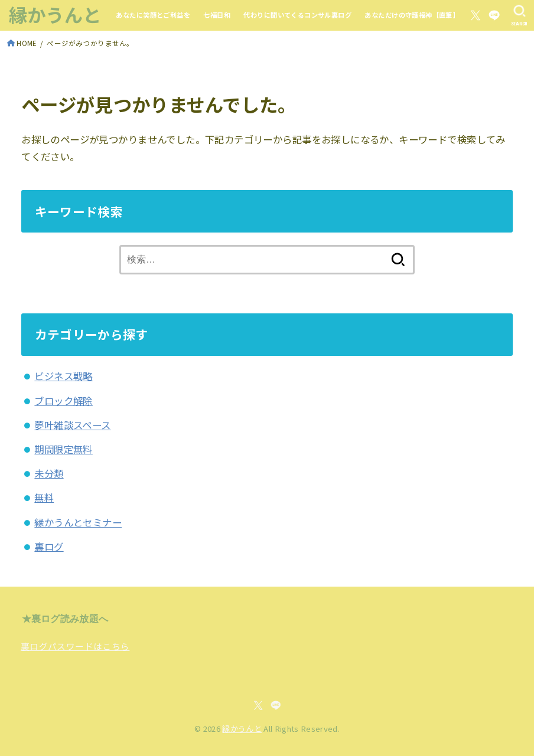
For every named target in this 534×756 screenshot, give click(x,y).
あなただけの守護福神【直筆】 (412, 15)
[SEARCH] (520, 15)
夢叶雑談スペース (72, 425)
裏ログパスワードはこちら (75, 646)
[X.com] (476, 15)
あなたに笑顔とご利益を (153, 15)
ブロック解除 (63, 401)
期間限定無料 (63, 449)
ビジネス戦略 (63, 376)
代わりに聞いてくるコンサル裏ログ (297, 15)
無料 (44, 498)
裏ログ (49, 546)
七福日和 (217, 15)
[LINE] (494, 15)
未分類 (49, 473)
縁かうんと (55, 14)
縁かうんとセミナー (78, 522)
